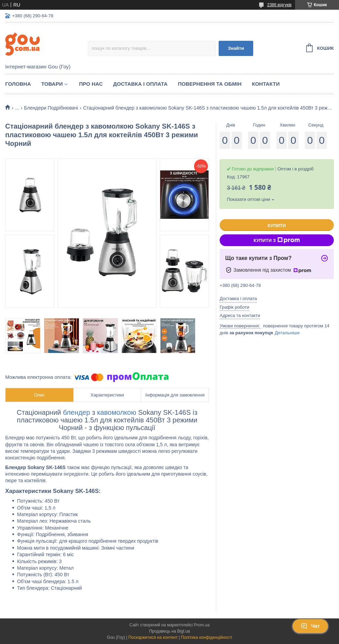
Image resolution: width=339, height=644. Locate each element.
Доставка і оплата (140, 84)
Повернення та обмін (210, 84)
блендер (76, 412)
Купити (277, 226)
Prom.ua (202, 625)
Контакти (266, 84)
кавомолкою (117, 412)
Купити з (277, 240)
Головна (18, 84)
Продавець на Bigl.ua (169, 631)
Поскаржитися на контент (153, 637)
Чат (310, 626)
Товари (52, 84)
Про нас (91, 84)
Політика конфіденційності (207, 637)
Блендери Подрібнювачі (51, 108)
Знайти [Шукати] (236, 48)
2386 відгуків (279, 5)
